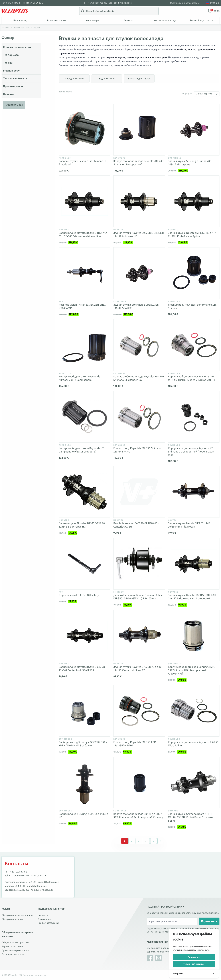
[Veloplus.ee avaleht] (15, 11)
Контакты (43, 915)
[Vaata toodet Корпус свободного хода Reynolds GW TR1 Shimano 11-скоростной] (139, 345)
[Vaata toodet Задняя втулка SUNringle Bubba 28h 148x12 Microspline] (194, 130)
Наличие (8, 94)
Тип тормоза (11, 55)
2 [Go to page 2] (132, 841)
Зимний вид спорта (201, 20)
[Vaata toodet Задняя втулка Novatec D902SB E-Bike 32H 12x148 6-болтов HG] (139, 201)
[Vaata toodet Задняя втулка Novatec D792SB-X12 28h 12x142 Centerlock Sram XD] (139, 635)
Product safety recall (48, 923)
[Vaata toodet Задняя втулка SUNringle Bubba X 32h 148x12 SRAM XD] (139, 273)
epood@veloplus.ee (48, 882)
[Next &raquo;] (160, 841)
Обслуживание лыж (12, 919)
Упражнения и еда (165, 20)
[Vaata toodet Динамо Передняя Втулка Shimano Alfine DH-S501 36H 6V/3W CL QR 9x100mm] (139, 564)
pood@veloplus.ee (123, 3)
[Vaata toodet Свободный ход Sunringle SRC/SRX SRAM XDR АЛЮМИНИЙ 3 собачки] (85, 711)
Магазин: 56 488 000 (97, 3)
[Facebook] (150, 958)
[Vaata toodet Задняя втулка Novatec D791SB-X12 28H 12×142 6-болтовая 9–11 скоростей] (194, 564)
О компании (44, 919)
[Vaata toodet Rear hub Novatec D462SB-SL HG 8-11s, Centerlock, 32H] (139, 492)
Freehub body (11, 71)
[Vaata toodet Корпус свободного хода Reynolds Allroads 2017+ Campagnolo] (85, 345)
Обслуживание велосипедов (184, 3)
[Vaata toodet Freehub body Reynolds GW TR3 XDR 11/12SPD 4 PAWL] (139, 711)
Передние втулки (74, 79)
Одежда (129, 20)
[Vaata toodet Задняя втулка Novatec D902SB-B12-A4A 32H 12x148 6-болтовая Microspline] (85, 201)
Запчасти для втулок (139, 79)
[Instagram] (158, 958)
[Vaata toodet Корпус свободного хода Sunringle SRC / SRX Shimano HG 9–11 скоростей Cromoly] (139, 783)
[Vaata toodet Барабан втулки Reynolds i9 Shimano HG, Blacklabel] (85, 130)
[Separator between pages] (146, 841)
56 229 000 (24, 890)
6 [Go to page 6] (154, 841)
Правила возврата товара (15, 950)
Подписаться (209, 921)
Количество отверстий (17, 47)
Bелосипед (20, 20)
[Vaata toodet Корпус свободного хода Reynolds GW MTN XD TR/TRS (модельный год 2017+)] (194, 345)
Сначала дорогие (204, 94)
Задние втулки (107, 79)
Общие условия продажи (15, 942)
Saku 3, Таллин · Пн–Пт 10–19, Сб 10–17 (25, 3)
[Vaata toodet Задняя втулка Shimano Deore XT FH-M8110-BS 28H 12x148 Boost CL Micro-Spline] (194, 783)
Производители (13, 86)
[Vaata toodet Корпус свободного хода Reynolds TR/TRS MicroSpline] (194, 711)
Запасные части (56, 20)
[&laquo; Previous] (118, 841)
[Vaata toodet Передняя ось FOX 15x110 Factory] (85, 564)
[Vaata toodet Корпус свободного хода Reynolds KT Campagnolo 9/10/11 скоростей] (85, 417)
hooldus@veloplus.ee (42, 890)
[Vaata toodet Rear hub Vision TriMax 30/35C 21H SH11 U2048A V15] (85, 273)
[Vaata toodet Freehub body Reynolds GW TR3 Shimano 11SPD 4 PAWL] (139, 417)
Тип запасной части (15, 78)
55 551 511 (31, 882)
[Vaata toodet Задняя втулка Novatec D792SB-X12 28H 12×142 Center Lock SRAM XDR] (85, 635)
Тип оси (8, 63)
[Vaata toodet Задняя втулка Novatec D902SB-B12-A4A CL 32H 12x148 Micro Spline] (194, 201)
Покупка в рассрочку (13, 954)
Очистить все (14, 105)
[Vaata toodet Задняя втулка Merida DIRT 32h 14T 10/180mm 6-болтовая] (194, 492)
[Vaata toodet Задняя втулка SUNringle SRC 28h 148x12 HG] (85, 783)
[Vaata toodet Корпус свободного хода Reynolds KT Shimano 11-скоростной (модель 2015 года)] (194, 417)
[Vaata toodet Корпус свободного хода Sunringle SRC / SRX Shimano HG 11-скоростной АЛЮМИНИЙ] (194, 635)
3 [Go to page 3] (139, 841)
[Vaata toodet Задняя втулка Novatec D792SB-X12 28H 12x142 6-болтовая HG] (85, 492)
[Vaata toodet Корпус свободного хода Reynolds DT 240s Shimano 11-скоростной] (139, 130)
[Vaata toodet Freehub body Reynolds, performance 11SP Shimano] (194, 273)
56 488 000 (20, 886)
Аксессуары (92, 20)
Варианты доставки (12, 946)
